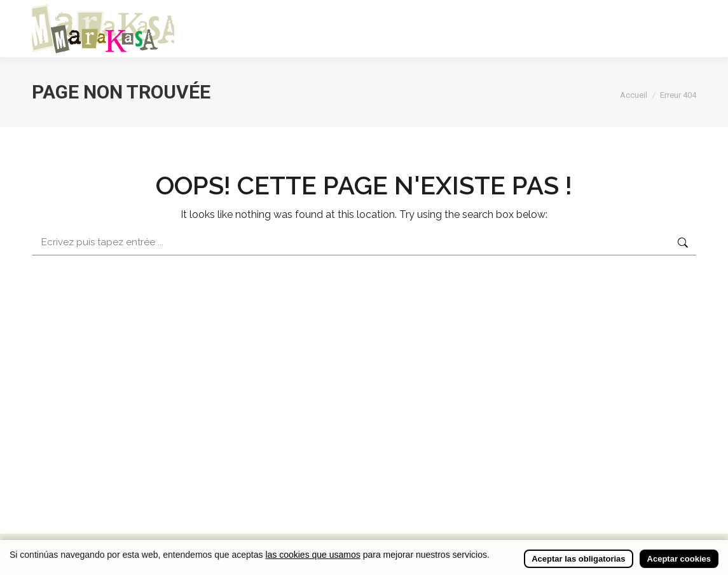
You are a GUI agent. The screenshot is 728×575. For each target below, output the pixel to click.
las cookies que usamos (312, 562)
